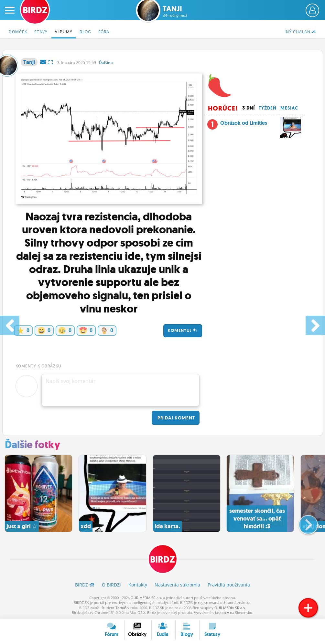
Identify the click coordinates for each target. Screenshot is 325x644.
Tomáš (121, 608)
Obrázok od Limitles (261, 125)
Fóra (104, 32)
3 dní (249, 108)
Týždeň (268, 108)
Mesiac (289, 108)
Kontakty (138, 585)
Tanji (175, 11)
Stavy (41, 32)
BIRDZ (162, 560)
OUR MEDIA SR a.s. (146, 598)
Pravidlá (229, 585)
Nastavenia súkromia (177, 585)
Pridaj (176, 418)
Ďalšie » (106, 63)
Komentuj (183, 330)
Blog (85, 32)
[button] (303, 522)
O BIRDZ (111, 585)
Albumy (64, 32)
